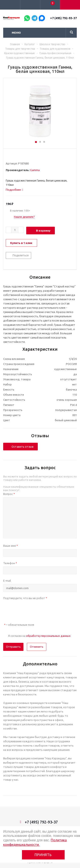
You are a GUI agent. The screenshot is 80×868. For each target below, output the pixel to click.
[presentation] (36, 610)
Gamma (35, 170)
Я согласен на (39, 636)
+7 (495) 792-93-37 (63, 18)
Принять (43, 855)
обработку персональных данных (48, 636)
